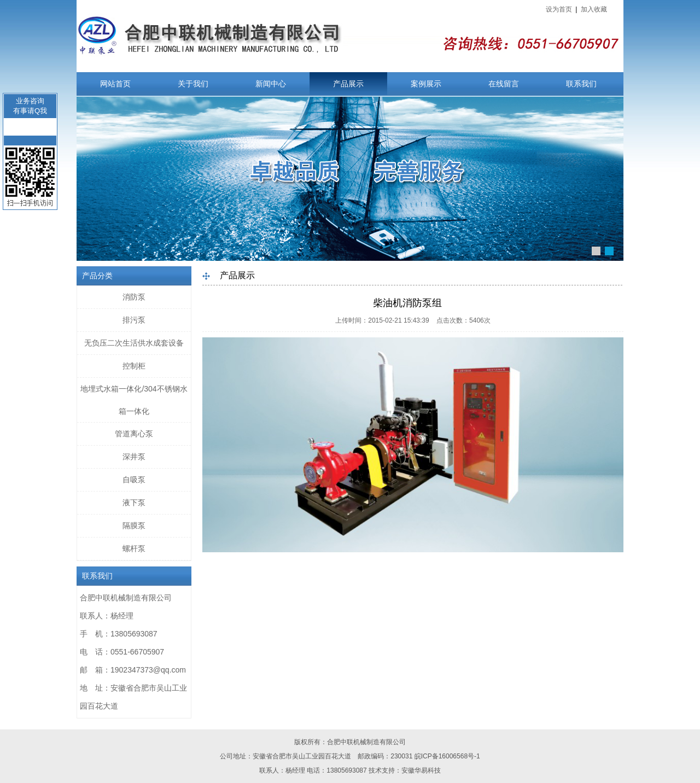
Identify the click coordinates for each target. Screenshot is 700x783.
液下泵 (134, 502)
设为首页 (559, 9)
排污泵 (134, 320)
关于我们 (193, 84)
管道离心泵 (134, 434)
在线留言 (504, 84)
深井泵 (134, 457)
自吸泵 (134, 480)
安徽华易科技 (421, 770)
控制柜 (134, 366)
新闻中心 (271, 84)
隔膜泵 (134, 525)
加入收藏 (594, 9)
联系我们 (581, 84)
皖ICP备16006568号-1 (447, 756)
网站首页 (115, 84)
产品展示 (348, 84)
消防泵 (134, 297)
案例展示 (426, 84)
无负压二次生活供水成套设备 (134, 343)
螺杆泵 (134, 548)
